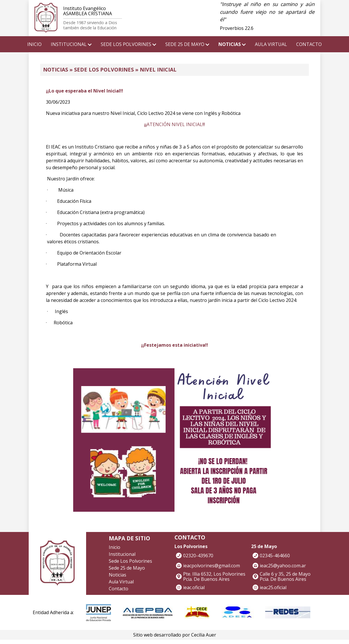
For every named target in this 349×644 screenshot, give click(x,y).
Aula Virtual (121, 582)
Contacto (119, 589)
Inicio (115, 547)
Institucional (122, 554)
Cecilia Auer (204, 635)
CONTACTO (309, 44)
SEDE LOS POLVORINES (128, 44)
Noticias (118, 575)
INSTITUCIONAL (71, 44)
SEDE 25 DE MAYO (187, 44)
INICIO (34, 44)
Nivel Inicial (158, 70)
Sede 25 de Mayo (127, 568)
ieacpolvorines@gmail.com (212, 566)
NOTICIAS (232, 44)
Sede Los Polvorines (104, 70)
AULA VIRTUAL (271, 44)
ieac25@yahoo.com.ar (283, 566)
